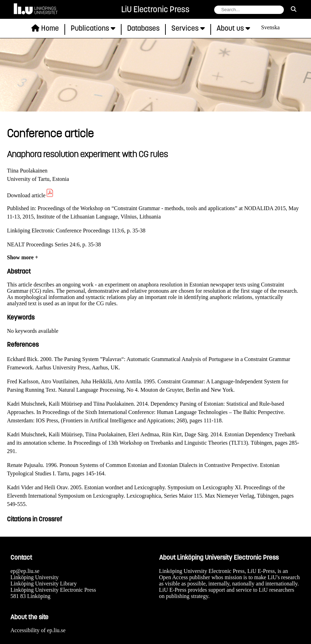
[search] (294, 9)
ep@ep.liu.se (25, 571)
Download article (30, 195)
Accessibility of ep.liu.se (38, 630)
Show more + (23, 257)
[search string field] (249, 10)
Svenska (270, 27)
